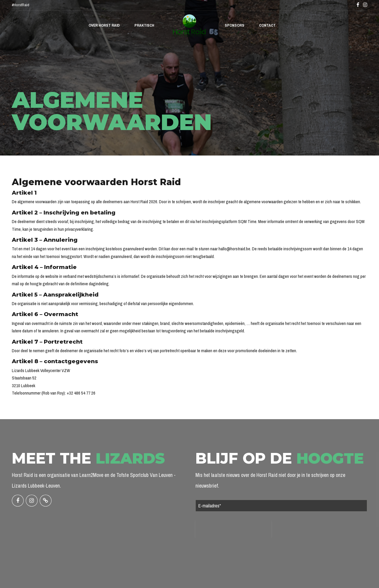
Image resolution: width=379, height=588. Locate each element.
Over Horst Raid (104, 25)
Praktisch (144, 25)
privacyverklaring (79, 229)
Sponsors (235, 25)
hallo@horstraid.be (234, 249)
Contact (267, 25)
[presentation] (233, 529)
